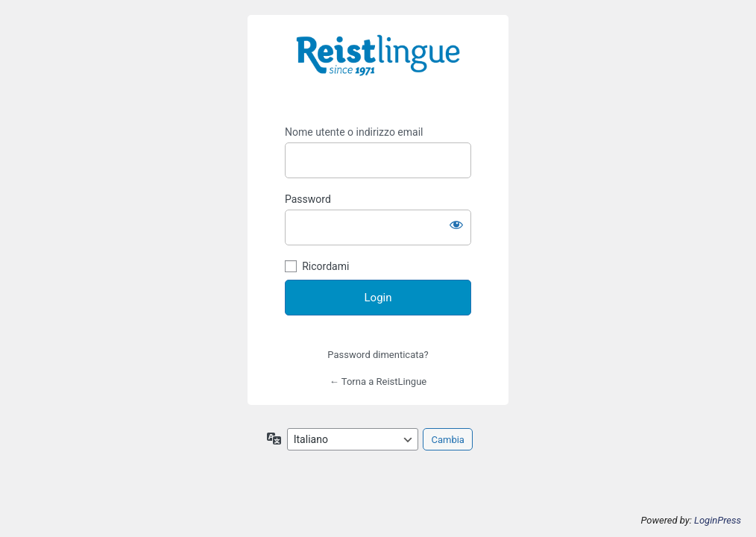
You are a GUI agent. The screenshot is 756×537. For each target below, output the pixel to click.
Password (308, 199)
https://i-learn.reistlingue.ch (378, 66)
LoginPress (718, 520)
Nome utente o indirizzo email (354, 132)
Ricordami (325, 266)
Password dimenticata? (378, 355)
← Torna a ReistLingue (378, 381)
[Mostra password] (456, 224)
